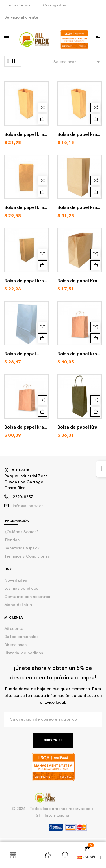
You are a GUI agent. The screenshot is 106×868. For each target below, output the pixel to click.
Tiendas (12, 540)
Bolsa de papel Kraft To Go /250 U (79, 282)
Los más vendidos (21, 589)
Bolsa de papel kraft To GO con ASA (79, 355)
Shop (13, 855)
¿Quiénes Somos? (21, 532)
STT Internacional (53, 816)
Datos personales (21, 637)
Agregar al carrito (43, 119)
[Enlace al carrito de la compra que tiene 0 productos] (88, 849)
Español (89, 857)
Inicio (48, 855)
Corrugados (54, 5)
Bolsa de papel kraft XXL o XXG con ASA (26, 428)
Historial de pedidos (24, 653)
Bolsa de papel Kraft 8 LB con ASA (79, 428)
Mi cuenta (14, 629)
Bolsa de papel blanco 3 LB (20, 355)
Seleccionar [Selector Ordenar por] (78, 62)
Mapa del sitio (18, 605)
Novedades (16, 581)
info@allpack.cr (28, 506)
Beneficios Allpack (22, 548)
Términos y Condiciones (27, 557)
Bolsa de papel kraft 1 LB (26, 135)
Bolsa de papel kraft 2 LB (79, 135)
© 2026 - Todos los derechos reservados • (53, 809)
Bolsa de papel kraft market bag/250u (26, 282)
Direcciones (15, 645)
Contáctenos (17, 5)
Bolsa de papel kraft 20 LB (79, 208)
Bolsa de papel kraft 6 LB (26, 208)
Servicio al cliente (21, 18)
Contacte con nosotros (27, 597)
